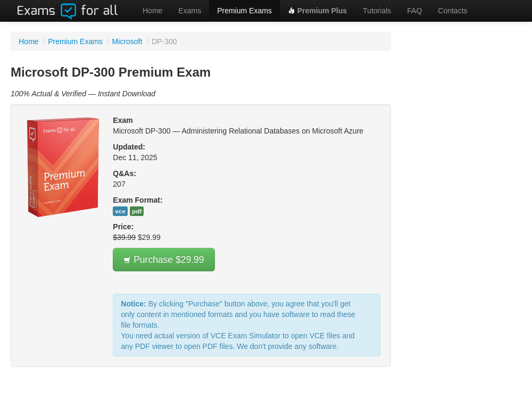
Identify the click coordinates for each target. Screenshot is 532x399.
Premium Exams (244, 11)
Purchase (164, 260)
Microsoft (127, 41)
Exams (190, 11)
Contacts (452, 11)
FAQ (414, 11)
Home (152, 11)
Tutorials (377, 11)
